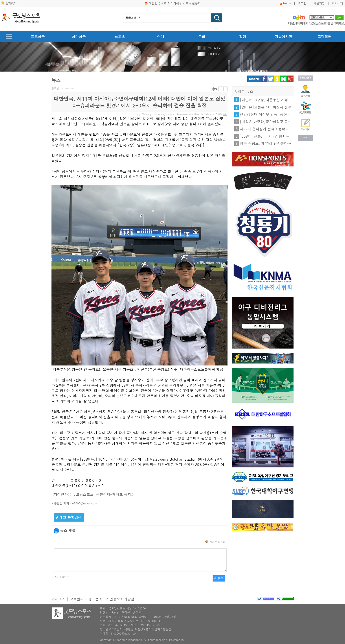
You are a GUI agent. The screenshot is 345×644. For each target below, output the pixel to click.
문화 (202, 37)
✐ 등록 (219, 578)
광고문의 (95, 599)
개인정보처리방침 (120, 599)
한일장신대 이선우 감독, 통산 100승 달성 (273, 114)
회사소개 (337, 3)
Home (287, 3)
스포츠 (120, 37)
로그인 (302, 3)
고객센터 (325, 37)
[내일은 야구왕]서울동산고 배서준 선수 (272, 100)
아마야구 (79, 37)
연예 (161, 37)
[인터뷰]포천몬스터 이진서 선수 (266, 107)
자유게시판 (284, 37)
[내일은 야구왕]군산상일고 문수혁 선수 (272, 122)
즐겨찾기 (11, 3)
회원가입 (319, 3)
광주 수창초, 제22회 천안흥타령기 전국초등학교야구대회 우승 (289, 143)
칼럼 (242, 37)
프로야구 (38, 37)
